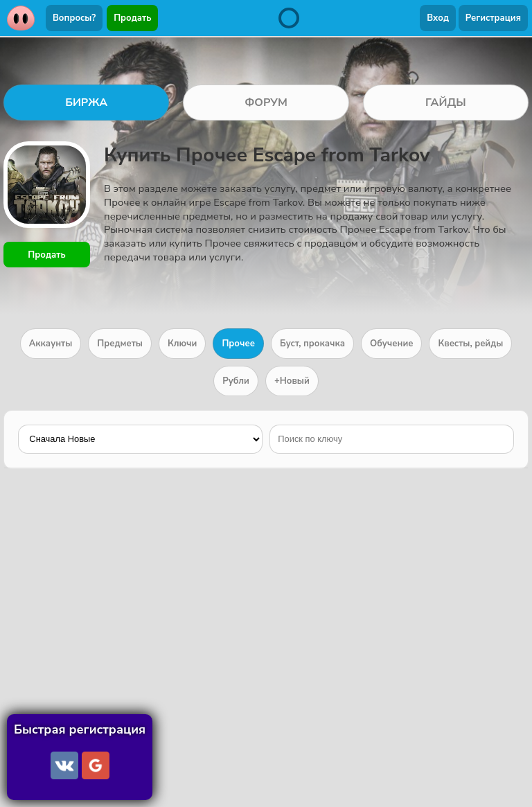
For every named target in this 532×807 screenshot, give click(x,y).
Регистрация (493, 18)
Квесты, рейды (470, 344)
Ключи (182, 344)
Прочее (238, 344)
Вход (438, 18)
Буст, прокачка (312, 344)
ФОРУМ (266, 103)
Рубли (236, 381)
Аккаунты (51, 344)
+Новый (292, 381)
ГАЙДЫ (446, 103)
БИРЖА (86, 103)
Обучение (391, 344)
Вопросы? (74, 18)
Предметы (120, 344)
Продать (132, 18)
